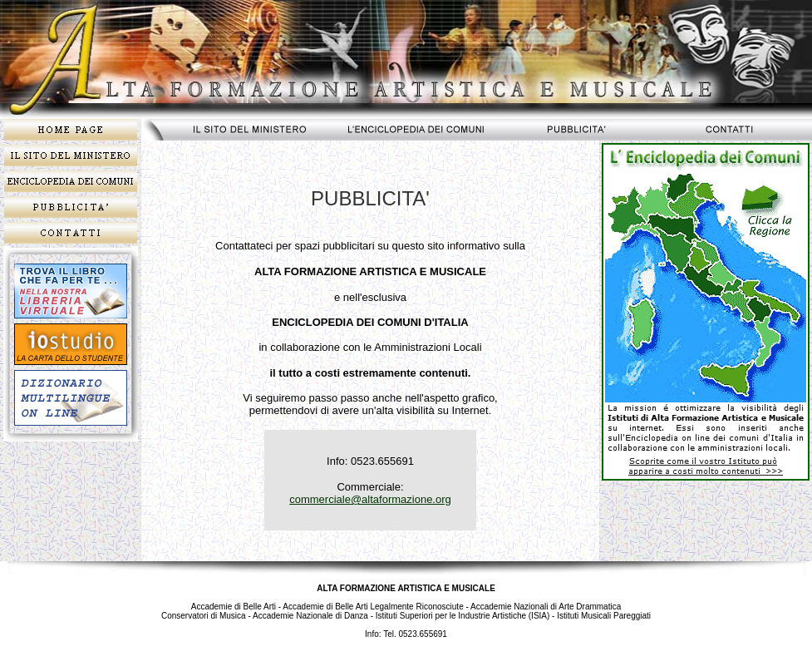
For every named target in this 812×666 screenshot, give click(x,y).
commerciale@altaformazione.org (370, 499)
